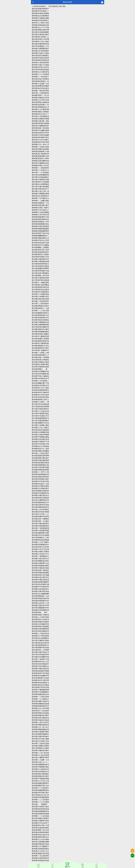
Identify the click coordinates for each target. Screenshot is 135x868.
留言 (132, 855)
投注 (132, 850)
